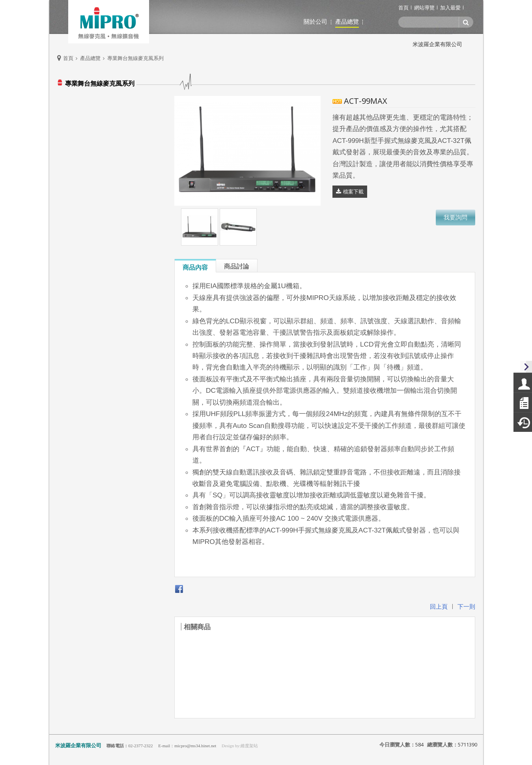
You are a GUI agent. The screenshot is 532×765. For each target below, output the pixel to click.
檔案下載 (353, 191)
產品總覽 (90, 58)
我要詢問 (455, 217)
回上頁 (439, 606)
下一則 (466, 606)
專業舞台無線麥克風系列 (135, 58)
